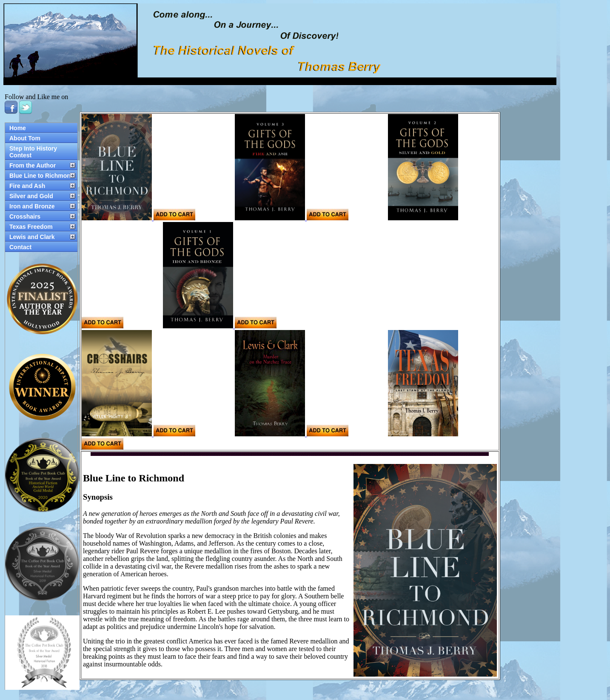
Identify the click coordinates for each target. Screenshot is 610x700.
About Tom (25, 138)
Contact (20, 247)
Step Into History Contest (33, 152)
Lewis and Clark (32, 237)
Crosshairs (25, 216)
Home (18, 128)
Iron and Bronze (32, 206)
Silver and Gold (31, 196)
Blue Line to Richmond (42, 176)
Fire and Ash (27, 186)
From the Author (33, 165)
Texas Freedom (31, 227)
